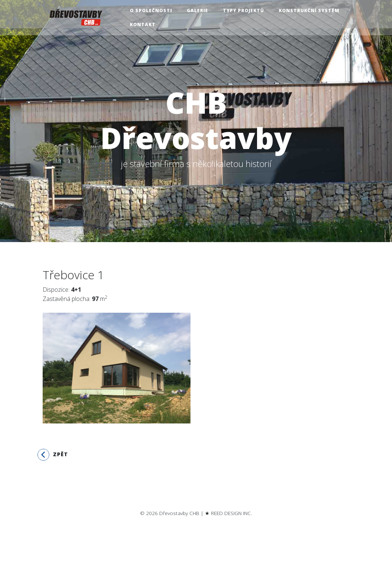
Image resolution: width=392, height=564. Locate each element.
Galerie (199, 10)
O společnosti (152, 10)
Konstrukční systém (310, 10)
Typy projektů (245, 10)
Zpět (53, 455)
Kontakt (144, 24)
